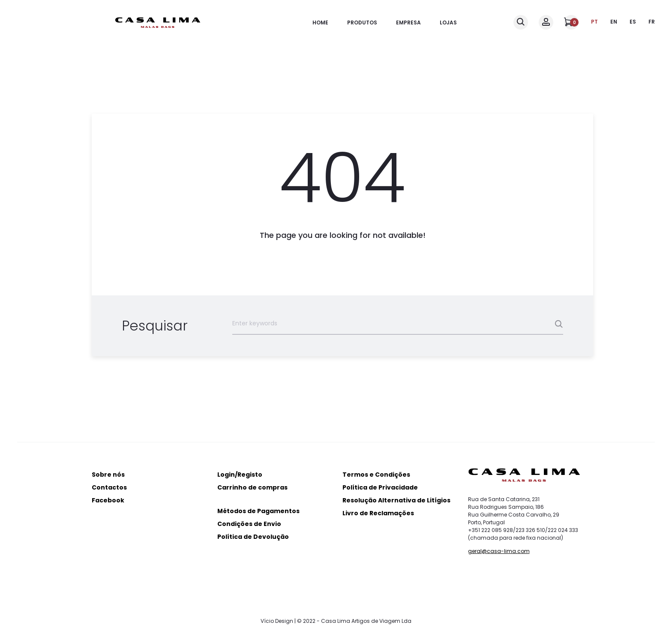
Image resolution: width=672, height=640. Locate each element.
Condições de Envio (249, 524)
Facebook (108, 500)
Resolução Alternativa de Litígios (396, 500)
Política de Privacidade (380, 487)
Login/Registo (240, 475)
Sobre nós (108, 475)
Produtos (362, 23)
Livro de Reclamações (378, 513)
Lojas (448, 23)
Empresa (408, 23)
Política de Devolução (253, 537)
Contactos (109, 487)
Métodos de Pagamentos (258, 511)
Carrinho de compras (252, 487)
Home (320, 23)
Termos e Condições (376, 475)
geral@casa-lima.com (499, 551)
